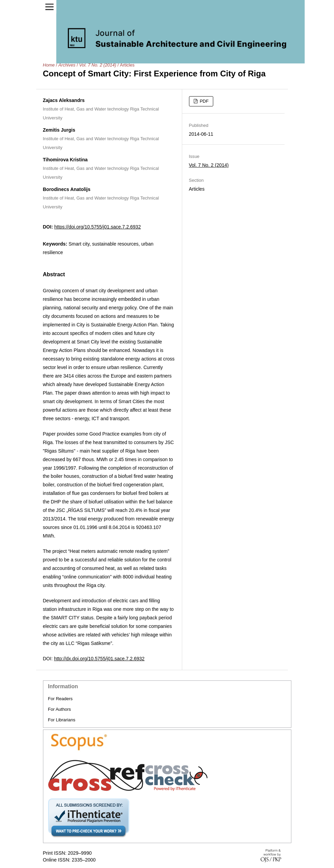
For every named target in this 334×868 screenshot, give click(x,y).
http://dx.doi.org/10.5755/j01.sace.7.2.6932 (99, 659)
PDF (204, 101)
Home (49, 65)
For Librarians (62, 720)
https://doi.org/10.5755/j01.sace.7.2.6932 (98, 227)
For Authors (60, 709)
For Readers (60, 699)
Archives (67, 65)
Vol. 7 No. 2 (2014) (98, 65)
